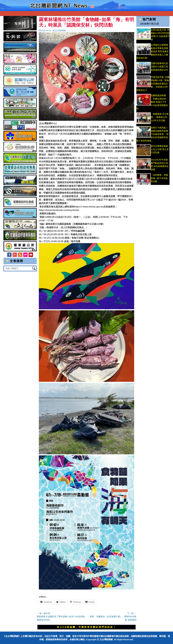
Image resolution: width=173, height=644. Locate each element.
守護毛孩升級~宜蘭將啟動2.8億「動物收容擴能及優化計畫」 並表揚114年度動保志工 (153, 84)
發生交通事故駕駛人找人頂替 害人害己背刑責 (160, 149)
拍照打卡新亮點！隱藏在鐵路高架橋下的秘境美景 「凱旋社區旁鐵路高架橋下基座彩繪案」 (152, 134)
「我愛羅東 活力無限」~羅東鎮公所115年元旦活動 (160, 117)
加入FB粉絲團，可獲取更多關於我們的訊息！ (86, 627)
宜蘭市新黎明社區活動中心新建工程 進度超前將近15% (159, 67)
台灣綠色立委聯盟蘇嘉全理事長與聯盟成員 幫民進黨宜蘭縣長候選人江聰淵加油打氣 (152, 51)
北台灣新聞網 (60, 31)
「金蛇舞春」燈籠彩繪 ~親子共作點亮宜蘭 (159, 178)
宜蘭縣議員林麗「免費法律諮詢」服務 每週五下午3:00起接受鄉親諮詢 (152, 102)
